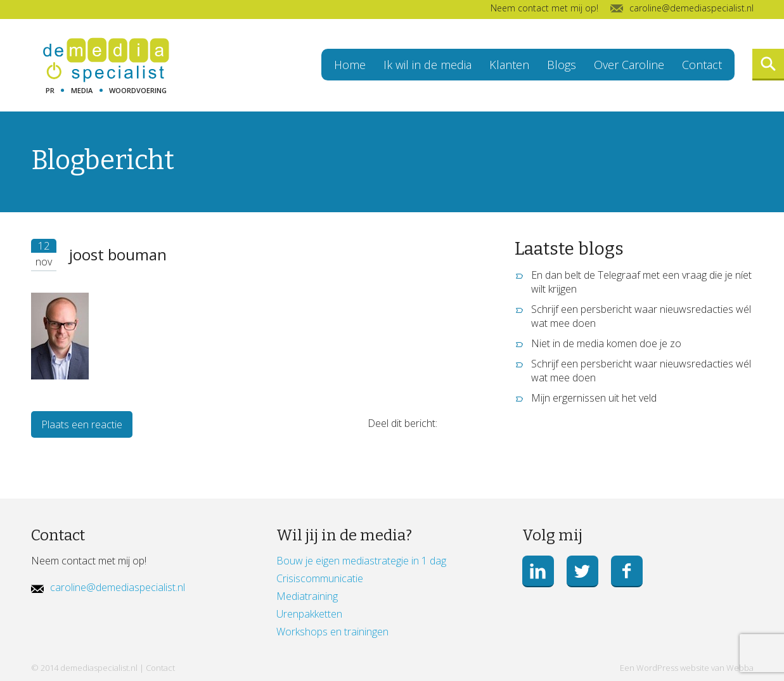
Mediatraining (307, 596)
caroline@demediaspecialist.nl (118, 587)
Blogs (562, 65)
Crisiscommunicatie (320, 578)
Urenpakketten (309, 614)
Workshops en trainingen (332, 632)
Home (350, 65)
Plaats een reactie (82, 424)
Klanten (509, 65)
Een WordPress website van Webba (687, 668)
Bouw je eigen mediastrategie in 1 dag (361, 561)
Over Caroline (629, 65)
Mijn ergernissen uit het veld (594, 398)
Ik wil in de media (427, 65)
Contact (702, 65)
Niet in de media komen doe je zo (606, 343)
